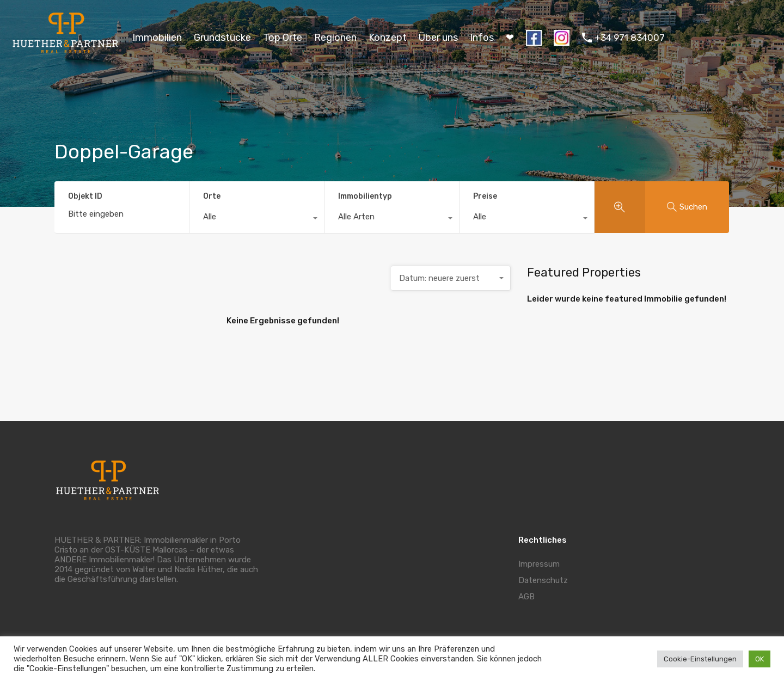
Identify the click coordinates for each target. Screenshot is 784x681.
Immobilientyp (365, 196)
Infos (482, 38)
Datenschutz (543, 580)
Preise (485, 196)
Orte (212, 196)
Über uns (438, 38)
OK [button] (759, 659)
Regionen (335, 38)
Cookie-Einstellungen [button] (700, 659)
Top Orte (283, 38)
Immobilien (157, 38)
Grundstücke (222, 38)
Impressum (539, 564)
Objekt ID (85, 197)
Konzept (388, 38)
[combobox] (257, 219)
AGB (526, 597)
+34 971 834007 (630, 38)
